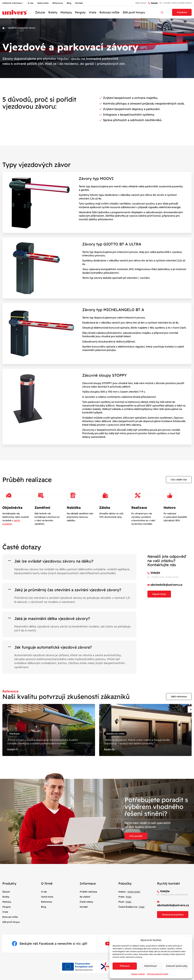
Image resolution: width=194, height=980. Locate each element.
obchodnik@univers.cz (166, 585)
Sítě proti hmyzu (134, 12)
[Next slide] (191, 709)
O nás (31, 3)
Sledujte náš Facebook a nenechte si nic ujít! (50, 944)
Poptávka (182, 12)
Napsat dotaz (159, 594)
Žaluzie (40, 12)
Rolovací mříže (109, 12)
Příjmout (125, 966)
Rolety (53, 12)
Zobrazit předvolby (177, 966)
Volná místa (43, 3)
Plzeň (121, 902)
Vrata (93, 12)
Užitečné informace (12, 3)
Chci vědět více (179, 480)
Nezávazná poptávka (173, 915)
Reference (58, 3)
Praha (121, 897)
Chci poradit (136, 836)
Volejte (153, 3)
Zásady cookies (138, 974)
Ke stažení (85, 897)
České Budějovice (128, 907)
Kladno (122, 892)
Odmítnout (151, 966)
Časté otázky (86, 902)
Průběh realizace (88, 892)
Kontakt (79, 3)
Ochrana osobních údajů (158, 974)
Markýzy (66, 12)
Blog (69, 3)
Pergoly (80, 12)
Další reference (179, 697)
